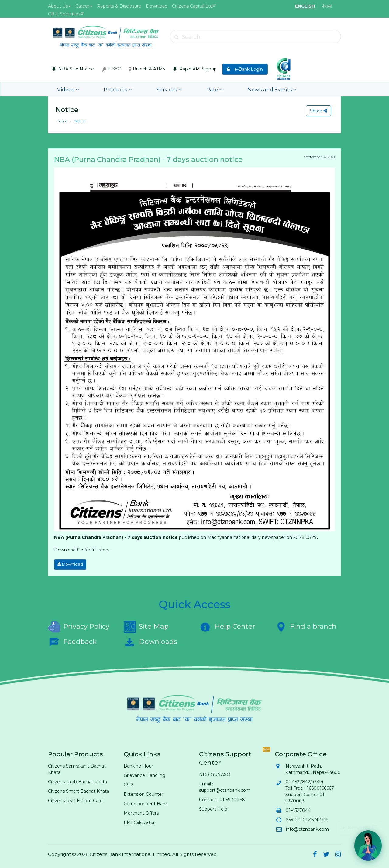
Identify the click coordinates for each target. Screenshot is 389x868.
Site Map (146, 626)
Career (84, 6)
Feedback (72, 641)
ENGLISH (305, 6)
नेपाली (327, 6)
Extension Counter (143, 793)
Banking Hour (138, 765)
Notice (79, 121)
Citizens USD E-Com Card (75, 799)
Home (62, 121)
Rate (188, 89)
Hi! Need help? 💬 (359, 825)
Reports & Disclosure (119, 6)
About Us (59, 6)
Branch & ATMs (147, 69)
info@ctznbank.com (307, 828)
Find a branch (306, 626)
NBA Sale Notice (73, 69)
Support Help (213, 808)
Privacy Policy (79, 626)
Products (107, 89)
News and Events (236, 89)
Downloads (150, 641)
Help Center (227, 626)
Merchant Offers (141, 812)
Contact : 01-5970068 (222, 798)
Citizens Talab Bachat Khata (77, 781)
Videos (66, 89)
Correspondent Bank (146, 802)
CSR (128, 784)
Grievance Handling (145, 774)
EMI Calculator (139, 821)
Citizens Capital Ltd (192, 6)
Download (157, 6)
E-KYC (111, 69)
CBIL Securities (64, 14)
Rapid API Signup (195, 69)
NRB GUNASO (215, 773)
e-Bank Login (245, 69)
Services (150, 89)
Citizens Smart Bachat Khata (79, 790)
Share (318, 111)
